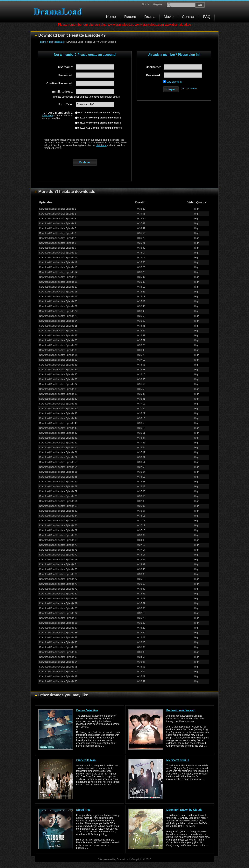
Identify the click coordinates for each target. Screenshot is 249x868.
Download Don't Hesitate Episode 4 (58, 223)
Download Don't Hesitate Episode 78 (58, 584)
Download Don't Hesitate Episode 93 (58, 657)
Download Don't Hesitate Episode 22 (58, 311)
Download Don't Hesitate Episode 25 (58, 326)
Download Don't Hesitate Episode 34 (58, 370)
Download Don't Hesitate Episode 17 (58, 287)
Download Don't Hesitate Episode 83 (58, 608)
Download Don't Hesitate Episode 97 (58, 676)
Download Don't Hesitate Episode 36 (58, 379)
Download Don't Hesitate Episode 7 (58, 238)
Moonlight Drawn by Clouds (184, 810)
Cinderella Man (86, 760)
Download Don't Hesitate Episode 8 (58, 243)
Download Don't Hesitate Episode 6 (58, 233)
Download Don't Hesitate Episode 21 (58, 306)
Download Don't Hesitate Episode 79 (58, 589)
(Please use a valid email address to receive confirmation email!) (87, 97)
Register (158, 4)
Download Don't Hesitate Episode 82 (58, 603)
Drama (150, 17)
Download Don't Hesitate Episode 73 (58, 560)
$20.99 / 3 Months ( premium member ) (99, 118)
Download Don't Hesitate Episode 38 (58, 389)
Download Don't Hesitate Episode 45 (58, 423)
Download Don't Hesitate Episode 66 (58, 525)
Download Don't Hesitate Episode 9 (58, 248)
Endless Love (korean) (181, 710)
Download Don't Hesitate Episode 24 (58, 321)
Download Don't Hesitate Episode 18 (58, 292)
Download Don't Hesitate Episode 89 (58, 638)
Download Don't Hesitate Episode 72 (58, 555)
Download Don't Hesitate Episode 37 (58, 384)
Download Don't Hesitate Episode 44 (58, 418)
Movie (169, 17)
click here (101, 145)
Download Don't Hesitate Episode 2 (58, 214)
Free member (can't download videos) (99, 113)
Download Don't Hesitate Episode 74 (58, 564)
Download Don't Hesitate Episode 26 (58, 331)
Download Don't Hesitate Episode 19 (58, 297)
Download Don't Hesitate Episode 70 (58, 545)
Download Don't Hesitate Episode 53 (58, 462)
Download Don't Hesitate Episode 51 (58, 452)
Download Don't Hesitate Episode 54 (58, 467)
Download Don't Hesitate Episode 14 (58, 272)
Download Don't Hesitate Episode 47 (58, 433)
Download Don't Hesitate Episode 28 (58, 340)
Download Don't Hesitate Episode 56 (58, 477)
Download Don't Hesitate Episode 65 (58, 521)
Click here (48, 116)
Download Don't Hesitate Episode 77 (58, 579)
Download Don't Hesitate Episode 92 (58, 652)
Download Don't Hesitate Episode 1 (58, 209)
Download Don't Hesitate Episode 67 (58, 530)
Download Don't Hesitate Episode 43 (58, 413)
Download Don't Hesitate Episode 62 (58, 506)
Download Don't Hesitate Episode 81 (58, 599)
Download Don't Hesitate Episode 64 (58, 516)
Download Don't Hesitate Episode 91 (58, 647)
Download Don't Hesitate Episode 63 (58, 511)
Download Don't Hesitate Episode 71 (58, 550)
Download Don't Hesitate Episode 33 (58, 365)
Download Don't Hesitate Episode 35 (58, 374)
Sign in (145, 4)
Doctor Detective (87, 710)
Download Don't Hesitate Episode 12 (58, 262)
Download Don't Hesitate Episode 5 (58, 228)
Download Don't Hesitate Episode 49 (58, 443)
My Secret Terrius (178, 760)
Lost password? (189, 89)
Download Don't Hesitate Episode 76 (58, 574)
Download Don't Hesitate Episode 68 (58, 535)
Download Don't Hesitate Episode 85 (58, 618)
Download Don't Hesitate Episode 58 (58, 487)
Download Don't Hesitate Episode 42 (58, 409)
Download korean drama (59, 12)
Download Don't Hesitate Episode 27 (58, 336)
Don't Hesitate (57, 42)
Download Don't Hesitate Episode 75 (58, 569)
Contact (188, 17)
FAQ (207, 17)
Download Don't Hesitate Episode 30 (58, 350)
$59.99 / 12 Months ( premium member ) (100, 128)
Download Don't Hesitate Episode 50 (58, 448)
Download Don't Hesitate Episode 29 (58, 345)
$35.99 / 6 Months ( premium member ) (99, 123)
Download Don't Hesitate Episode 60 (58, 496)
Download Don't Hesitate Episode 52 (58, 457)
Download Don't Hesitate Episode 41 (58, 404)
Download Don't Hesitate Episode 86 (58, 623)
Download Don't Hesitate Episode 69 (58, 540)
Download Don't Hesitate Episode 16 (58, 282)
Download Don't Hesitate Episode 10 (58, 253)
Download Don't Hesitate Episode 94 (58, 662)
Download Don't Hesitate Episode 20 (58, 301)
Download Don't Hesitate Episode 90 (58, 642)
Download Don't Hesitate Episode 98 (58, 681)
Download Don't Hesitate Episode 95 (58, 667)
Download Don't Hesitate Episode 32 (58, 360)
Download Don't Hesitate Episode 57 (58, 482)
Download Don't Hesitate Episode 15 (58, 277)
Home (111, 17)
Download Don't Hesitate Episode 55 (58, 472)
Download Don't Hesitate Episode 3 (58, 219)
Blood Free (83, 810)
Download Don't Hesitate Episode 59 (58, 491)
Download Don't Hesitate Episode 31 (58, 355)
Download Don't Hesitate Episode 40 (58, 399)
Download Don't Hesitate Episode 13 (58, 267)
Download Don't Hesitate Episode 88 (58, 633)
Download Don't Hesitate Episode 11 (58, 258)
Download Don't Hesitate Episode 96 (58, 672)
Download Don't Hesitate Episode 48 (58, 438)
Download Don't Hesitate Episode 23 (58, 316)
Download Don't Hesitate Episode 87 (58, 628)
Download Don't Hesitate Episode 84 (58, 613)
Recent (130, 17)
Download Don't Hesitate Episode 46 (58, 428)
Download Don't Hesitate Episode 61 (58, 501)
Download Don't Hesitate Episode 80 (58, 594)
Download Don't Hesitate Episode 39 (58, 394)
